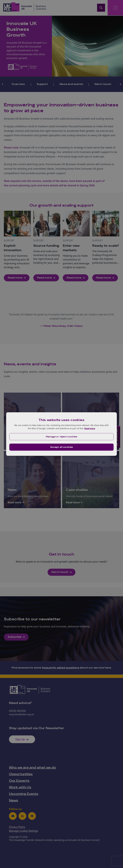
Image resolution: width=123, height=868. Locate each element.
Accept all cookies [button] (61, 447)
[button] (61, 437)
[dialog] (61, 434)
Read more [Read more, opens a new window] (90, 428)
